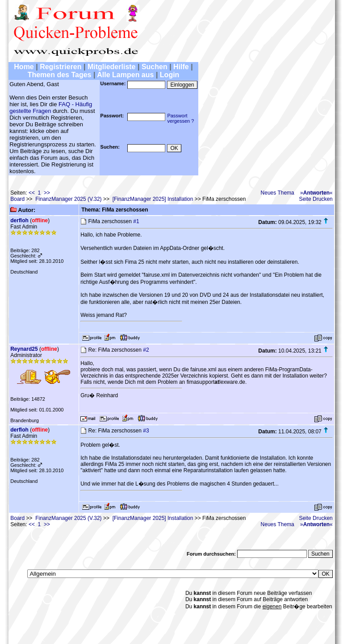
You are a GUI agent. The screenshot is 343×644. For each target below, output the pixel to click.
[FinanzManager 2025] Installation (153, 199)
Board (17, 199)
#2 (146, 350)
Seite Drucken (316, 199)
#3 (146, 431)
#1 (136, 221)
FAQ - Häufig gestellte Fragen (51, 108)
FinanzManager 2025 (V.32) (68, 199)
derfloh (19, 220)
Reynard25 (24, 349)
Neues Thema (278, 193)
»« (316, 193)
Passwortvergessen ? (180, 118)
